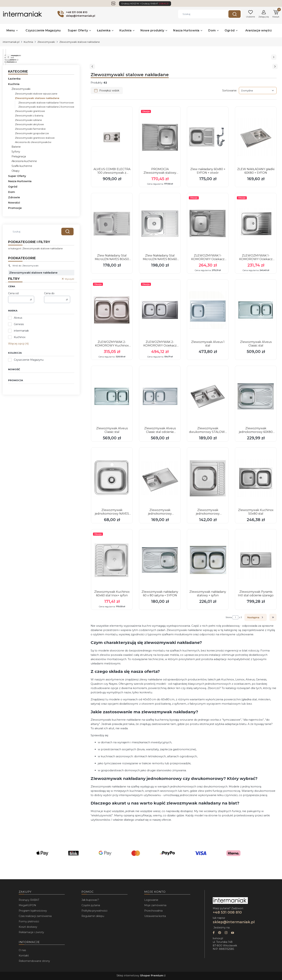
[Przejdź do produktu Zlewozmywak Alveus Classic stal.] (256, 310)
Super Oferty (17, 176)
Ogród (13, 187)
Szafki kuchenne (22, 166)
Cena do (49, 293)
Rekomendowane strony (34, 961)
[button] (235, 14)
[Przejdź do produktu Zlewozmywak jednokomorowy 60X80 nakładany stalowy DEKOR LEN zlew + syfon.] (256, 396)
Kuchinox (20, 337)
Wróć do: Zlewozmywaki (23, 266)
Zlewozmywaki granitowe (30, 111)
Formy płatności (29, 921)
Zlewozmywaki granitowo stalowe (35, 138)
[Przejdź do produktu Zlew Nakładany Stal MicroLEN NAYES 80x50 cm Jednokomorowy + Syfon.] (112, 224)
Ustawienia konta (155, 916)
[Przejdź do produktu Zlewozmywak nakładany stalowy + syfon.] (208, 560)
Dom (12, 192)
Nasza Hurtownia (20, 181)
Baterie (16, 147)
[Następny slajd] (275, 66)
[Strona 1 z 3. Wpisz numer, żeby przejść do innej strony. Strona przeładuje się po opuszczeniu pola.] (235, 617)
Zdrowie (14, 197)
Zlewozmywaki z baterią (29, 115)
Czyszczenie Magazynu (29, 360)
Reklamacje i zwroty (31, 932)
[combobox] (201, 14)
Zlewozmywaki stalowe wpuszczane (36, 94)
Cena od (13, 293)
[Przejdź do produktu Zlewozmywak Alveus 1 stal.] (208, 310)
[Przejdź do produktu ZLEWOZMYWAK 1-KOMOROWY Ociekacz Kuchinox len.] (256, 224)
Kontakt (24, 956)
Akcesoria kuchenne (24, 161)
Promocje (15, 208)
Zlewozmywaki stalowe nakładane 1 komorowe (46, 103)
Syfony (16, 152)
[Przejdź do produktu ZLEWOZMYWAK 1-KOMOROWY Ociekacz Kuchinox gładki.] (208, 224)
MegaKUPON (27, 905)
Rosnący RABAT (29, 900)
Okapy (16, 171)
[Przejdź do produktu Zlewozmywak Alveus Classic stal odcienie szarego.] (160, 396)
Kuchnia (28, 42)
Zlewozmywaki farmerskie (30, 129)
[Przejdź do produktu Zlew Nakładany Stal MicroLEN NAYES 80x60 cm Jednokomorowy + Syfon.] (160, 224)
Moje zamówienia (155, 905)
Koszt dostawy (28, 927)
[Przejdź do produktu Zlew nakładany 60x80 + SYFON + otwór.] (208, 137)
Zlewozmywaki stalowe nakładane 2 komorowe (46, 107)
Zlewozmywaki (46, 42)
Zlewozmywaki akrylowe (29, 124)
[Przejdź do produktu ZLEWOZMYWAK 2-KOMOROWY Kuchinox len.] (112, 310)
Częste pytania (91, 905)
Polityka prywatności (94, 911)
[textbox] (258, 91)
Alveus (18, 318)
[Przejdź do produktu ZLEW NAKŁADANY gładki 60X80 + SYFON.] (256, 137)
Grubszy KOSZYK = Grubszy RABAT (145, 4)
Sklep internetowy (140, 976)
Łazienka (14, 79)
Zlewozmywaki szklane (28, 120)
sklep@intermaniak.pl (234, 922)
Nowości (14, 203)
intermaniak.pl (11, 42)
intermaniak (21, 331)
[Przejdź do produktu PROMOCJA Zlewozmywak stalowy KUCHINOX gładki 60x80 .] (160, 137)
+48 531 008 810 (228, 912)
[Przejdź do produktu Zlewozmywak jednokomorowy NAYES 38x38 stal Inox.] (112, 478)
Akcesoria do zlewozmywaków (33, 142)
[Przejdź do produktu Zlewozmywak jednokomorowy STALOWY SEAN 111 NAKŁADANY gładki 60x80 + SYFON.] (160, 478)
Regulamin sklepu (93, 916)
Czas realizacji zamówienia (35, 916)
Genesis (19, 324)
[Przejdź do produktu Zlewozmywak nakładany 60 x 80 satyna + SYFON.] (160, 560)
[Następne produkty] (256, 617)
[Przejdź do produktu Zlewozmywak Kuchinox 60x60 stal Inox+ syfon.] (112, 560)
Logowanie (151, 900)
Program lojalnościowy (33, 911)
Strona (229, 617)
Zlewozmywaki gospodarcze (32, 133)
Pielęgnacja (19, 156)
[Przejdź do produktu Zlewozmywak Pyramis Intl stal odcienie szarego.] (256, 560)
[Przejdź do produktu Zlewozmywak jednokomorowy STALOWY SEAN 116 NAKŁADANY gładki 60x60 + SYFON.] (208, 478)
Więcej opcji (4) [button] (18, 344)
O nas (22, 950)
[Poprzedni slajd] (92, 66)
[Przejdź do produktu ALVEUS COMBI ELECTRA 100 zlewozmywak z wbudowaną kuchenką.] (112, 137)
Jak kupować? (90, 900)
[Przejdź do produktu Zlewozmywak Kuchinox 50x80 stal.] (256, 478)
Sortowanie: (230, 90)
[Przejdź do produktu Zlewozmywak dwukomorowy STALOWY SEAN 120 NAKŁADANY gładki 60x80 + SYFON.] (208, 396)
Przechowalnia (153, 911)
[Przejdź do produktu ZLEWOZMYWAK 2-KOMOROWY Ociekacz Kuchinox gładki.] (160, 310)
